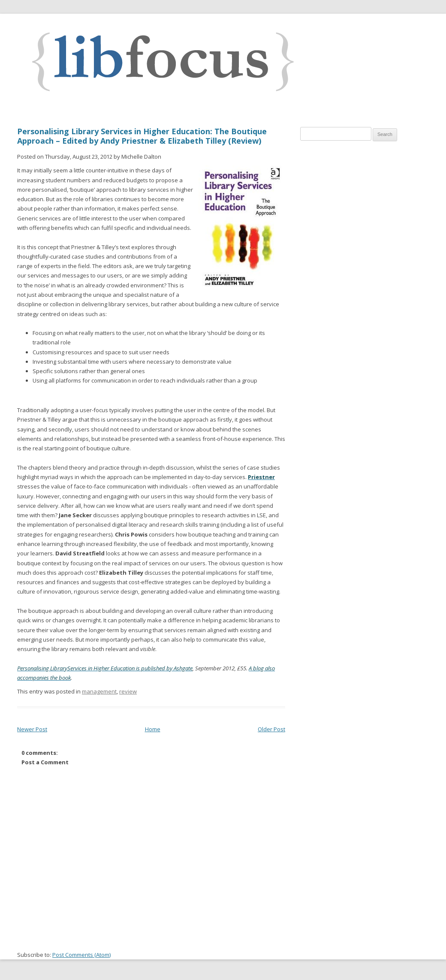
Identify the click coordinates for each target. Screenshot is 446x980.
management (99, 691)
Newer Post (32, 729)
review (128, 691)
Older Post (271, 729)
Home (153, 729)
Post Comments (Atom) (81, 955)
